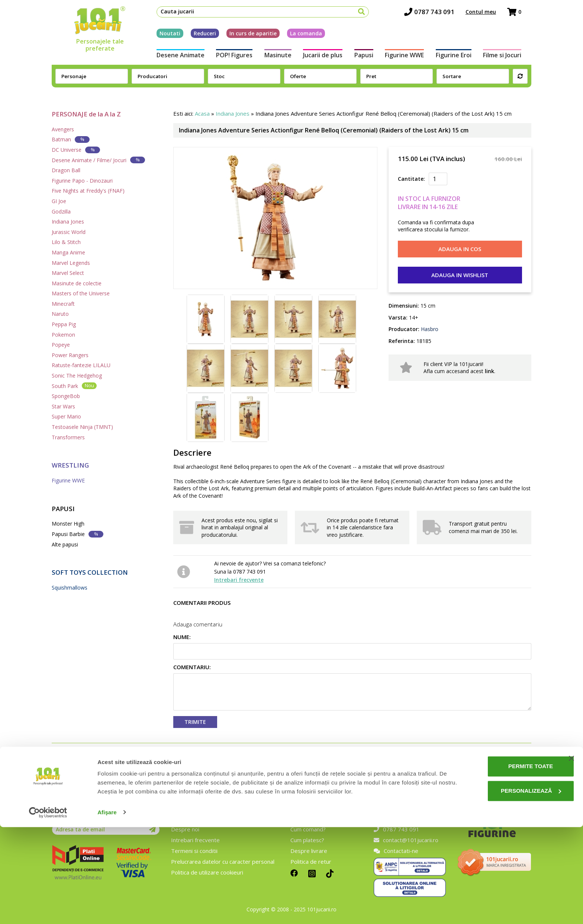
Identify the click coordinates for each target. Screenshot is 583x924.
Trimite (195, 722)
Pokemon (63, 335)
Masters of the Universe (81, 293)
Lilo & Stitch (66, 242)
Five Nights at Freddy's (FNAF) (88, 191)
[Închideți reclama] (571, 856)
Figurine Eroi (461, 59)
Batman (71, 139)
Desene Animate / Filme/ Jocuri (98, 160)
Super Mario (66, 416)
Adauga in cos (460, 249)
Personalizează (508, 888)
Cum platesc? (307, 840)
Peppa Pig (64, 324)
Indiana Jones (68, 222)
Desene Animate (170, 59)
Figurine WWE (409, 59)
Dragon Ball (66, 170)
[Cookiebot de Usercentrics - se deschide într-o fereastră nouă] (48, 909)
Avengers (63, 129)
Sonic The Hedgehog (77, 376)
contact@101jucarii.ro (406, 840)
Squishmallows (70, 588)
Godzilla (61, 211)
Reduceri (195, 37)
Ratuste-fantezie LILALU (81, 365)
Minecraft (63, 304)
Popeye (61, 345)
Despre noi (185, 829)
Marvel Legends (71, 263)
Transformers (68, 437)
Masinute (273, 59)
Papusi (365, 59)
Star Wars (63, 406)
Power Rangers (70, 355)
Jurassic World (69, 232)
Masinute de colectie (77, 283)
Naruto (60, 314)
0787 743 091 (439, 15)
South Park (74, 386)
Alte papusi (65, 544)
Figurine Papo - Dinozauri (82, 181)
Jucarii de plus (321, 59)
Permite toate (507, 864)
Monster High (68, 524)
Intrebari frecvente (239, 580)
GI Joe (59, 201)
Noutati (160, 37)
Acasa (202, 113)
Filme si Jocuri (512, 59)
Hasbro (429, 329)
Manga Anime (68, 252)
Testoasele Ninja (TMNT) (82, 427)
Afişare (107, 909)
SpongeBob (66, 396)
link (489, 371)
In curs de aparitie (243, 37)
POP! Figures (227, 59)
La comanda (296, 37)
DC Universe (76, 150)
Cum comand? (308, 829)
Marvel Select (68, 273)
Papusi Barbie (78, 534)
